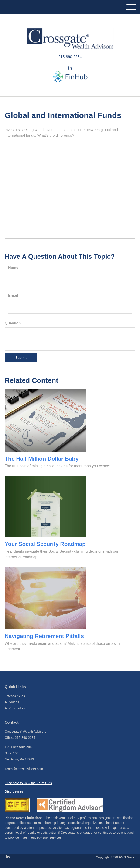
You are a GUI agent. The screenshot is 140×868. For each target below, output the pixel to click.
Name (13, 268)
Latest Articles (15, 696)
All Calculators (15, 708)
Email (13, 295)
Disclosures (14, 791)
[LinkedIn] (70, 68)
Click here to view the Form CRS (28, 783)
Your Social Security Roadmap (45, 544)
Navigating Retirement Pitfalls (44, 636)
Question (13, 323)
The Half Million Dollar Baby (42, 459)
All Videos (12, 702)
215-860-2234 (70, 57)
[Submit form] (21, 358)
